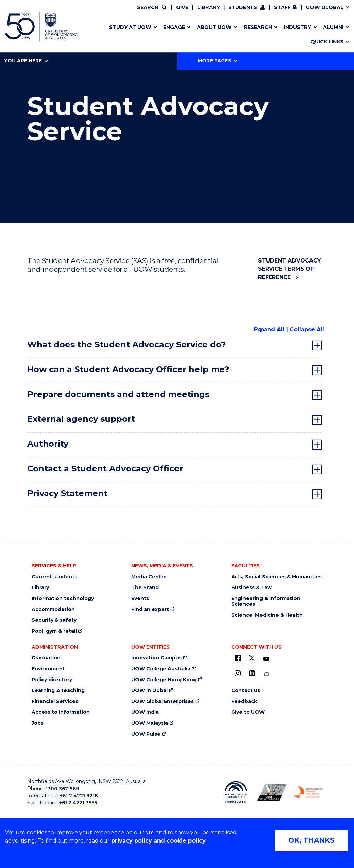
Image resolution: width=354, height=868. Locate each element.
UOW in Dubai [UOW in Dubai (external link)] (149, 691)
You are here (26, 61)
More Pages (217, 61)
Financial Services (55, 701)
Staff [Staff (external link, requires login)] (282, 7)
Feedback (244, 701)
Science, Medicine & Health (267, 615)
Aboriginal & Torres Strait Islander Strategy (174, 35)
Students (243, 7)
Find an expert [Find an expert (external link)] (150, 609)
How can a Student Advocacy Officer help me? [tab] (128, 369)
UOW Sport (162, 35)
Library (209, 7)
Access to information (61, 712)
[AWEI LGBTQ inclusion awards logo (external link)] (272, 792)
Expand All (269, 330)
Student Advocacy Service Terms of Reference (290, 269)
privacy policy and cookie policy (158, 841)
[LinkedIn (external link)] (252, 673)
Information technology (63, 599)
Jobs (38, 723)
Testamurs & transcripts (157, 35)
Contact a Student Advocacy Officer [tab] (105, 468)
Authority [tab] (48, 444)
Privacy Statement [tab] (67, 493)
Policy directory (52, 680)
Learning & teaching (58, 691)
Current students (54, 577)
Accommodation (53, 609)
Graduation (46, 658)
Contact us (258, 35)
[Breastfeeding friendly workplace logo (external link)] (309, 792)
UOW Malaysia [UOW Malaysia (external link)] (150, 723)
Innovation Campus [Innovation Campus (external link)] (284, 35)
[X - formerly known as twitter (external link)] (252, 658)
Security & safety (54, 620)
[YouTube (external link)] (266, 659)
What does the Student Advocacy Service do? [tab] (127, 345)
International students (271, 35)
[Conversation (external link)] (266, 674)
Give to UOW (248, 712)
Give (182, 7)
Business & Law (251, 588)
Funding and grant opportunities (172, 35)
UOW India (145, 712)
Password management (167, 35)
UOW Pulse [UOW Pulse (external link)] (146, 734)
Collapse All (307, 330)
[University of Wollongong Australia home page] (41, 26)
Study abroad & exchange (159, 35)
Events (140, 599)
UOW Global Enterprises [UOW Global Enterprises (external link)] (163, 701)
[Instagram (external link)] (238, 673)
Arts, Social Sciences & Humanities (276, 577)
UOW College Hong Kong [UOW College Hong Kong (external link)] (164, 680)
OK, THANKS (311, 840)
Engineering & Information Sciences (266, 601)
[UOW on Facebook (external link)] (238, 658)
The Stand (145, 588)
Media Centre (149, 577)
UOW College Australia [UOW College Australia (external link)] (161, 669)
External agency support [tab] (81, 419)
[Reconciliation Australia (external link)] (236, 792)
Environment (48, 669)
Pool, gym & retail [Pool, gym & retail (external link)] (54, 631)
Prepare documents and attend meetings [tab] (118, 394)
